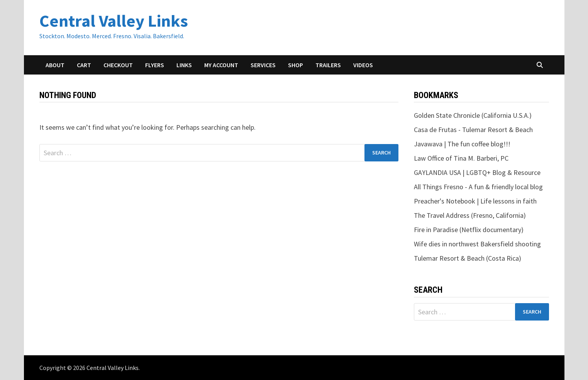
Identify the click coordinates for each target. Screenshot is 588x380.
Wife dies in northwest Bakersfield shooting (477, 244)
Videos (363, 65)
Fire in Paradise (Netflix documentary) (469, 230)
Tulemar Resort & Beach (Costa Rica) (468, 258)
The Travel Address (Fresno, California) (470, 215)
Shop (296, 65)
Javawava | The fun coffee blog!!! (462, 144)
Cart (84, 65)
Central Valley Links (114, 21)
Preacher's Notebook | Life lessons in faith (475, 201)
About (55, 65)
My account (221, 65)
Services (263, 65)
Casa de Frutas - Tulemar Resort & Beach (473, 130)
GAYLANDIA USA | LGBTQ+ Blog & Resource (477, 172)
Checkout (118, 65)
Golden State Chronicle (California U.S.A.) (473, 115)
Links (184, 65)
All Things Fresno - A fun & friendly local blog (478, 187)
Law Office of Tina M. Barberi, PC (461, 158)
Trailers (328, 65)
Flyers (155, 65)
